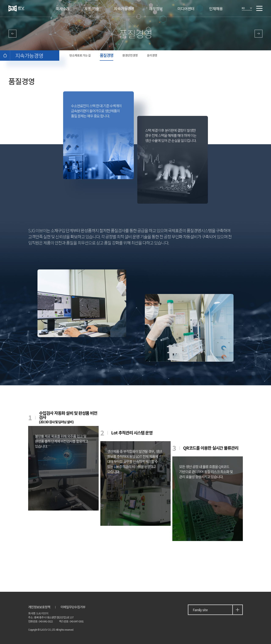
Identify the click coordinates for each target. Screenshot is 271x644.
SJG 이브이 (23, 8)
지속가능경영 (124, 8)
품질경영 (106, 55)
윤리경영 (152, 55)
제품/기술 (92, 8)
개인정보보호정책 (39, 607)
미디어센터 (186, 8)
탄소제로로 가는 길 (80, 55)
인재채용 (216, 8)
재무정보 (156, 8)
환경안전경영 (130, 55)
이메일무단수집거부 (73, 607)
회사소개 (63, 8)
